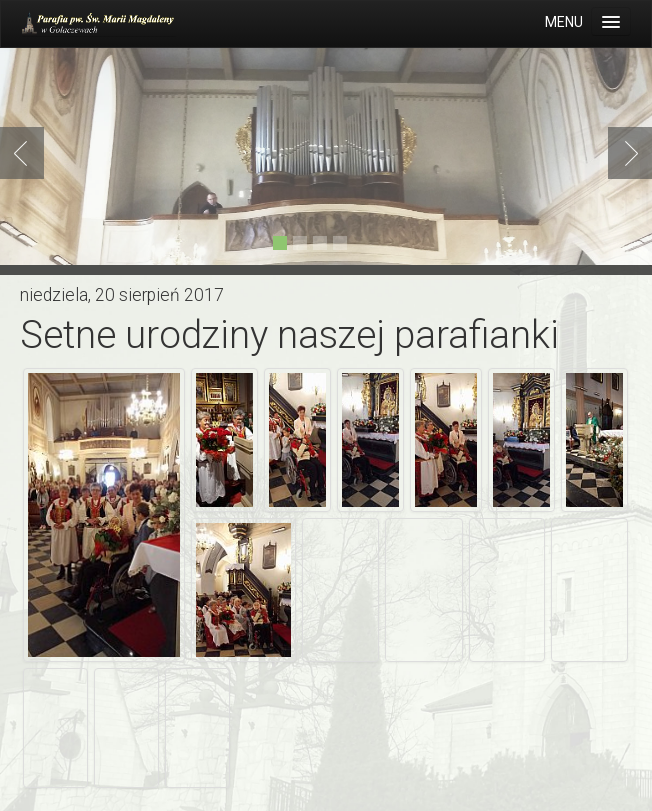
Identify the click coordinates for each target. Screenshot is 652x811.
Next (626, 153)
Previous (26, 153)
